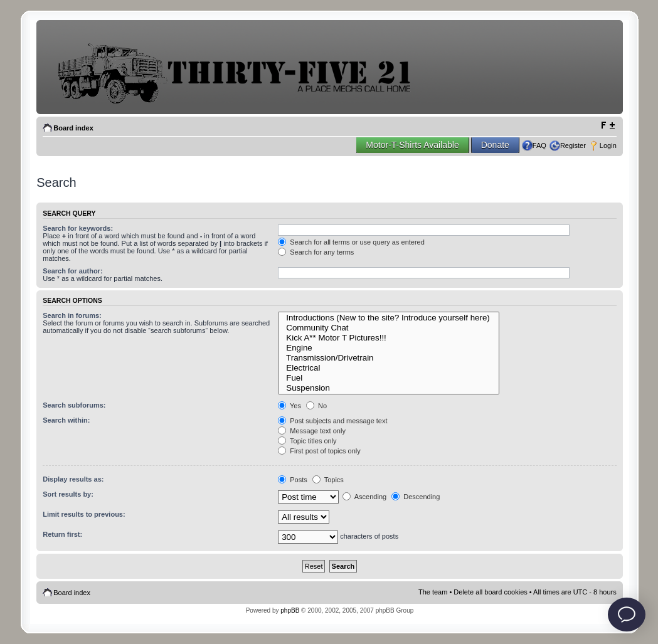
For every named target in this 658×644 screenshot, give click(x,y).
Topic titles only (307, 441)
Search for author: (72, 271)
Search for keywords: (78, 228)
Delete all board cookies (490, 592)
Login (608, 145)
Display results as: (73, 479)
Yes (289, 406)
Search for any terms (316, 252)
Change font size (608, 125)
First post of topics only (319, 451)
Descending (416, 497)
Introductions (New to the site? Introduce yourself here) (389, 318)
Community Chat (389, 328)
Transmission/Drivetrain (389, 358)
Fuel (389, 378)
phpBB (290, 610)
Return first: (62, 534)
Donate (495, 145)
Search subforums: (74, 405)
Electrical (389, 368)
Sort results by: (68, 494)
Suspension (389, 388)
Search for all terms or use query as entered (351, 242)
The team (433, 592)
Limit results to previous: (84, 514)
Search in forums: (72, 315)
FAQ (539, 145)
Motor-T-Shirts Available (412, 145)
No (316, 406)
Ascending (364, 497)
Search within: (66, 420)
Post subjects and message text (332, 421)
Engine (389, 348)
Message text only (312, 431)
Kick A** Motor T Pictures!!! (389, 338)
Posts (293, 480)
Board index (73, 128)
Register (573, 145)
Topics (328, 480)
